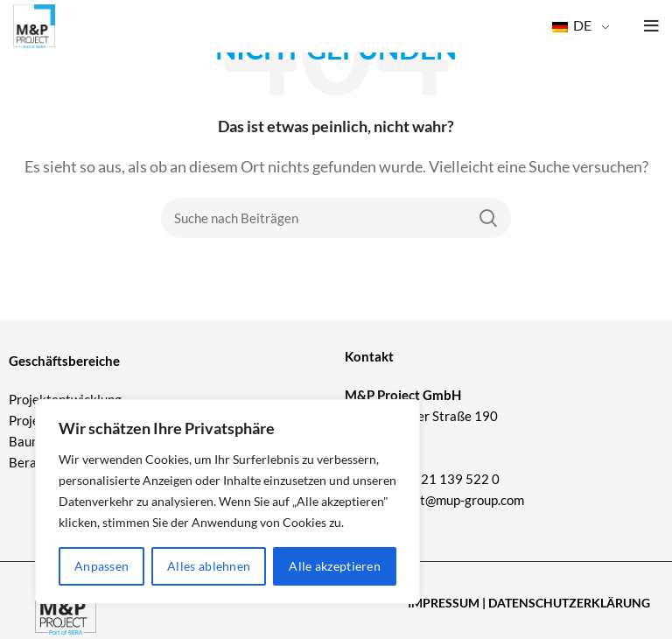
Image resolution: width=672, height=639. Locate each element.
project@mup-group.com (454, 500)
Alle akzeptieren (335, 566)
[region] (227, 502)
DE (572, 25)
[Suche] (336, 218)
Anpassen (101, 566)
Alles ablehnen (209, 566)
